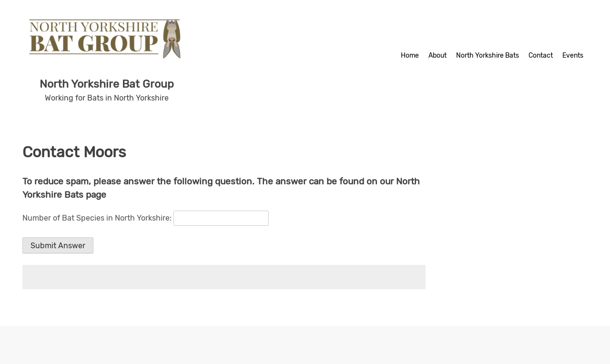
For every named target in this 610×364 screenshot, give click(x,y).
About (437, 56)
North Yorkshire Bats (488, 56)
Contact (541, 56)
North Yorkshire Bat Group (107, 84)
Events (573, 56)
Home (410, 56)
